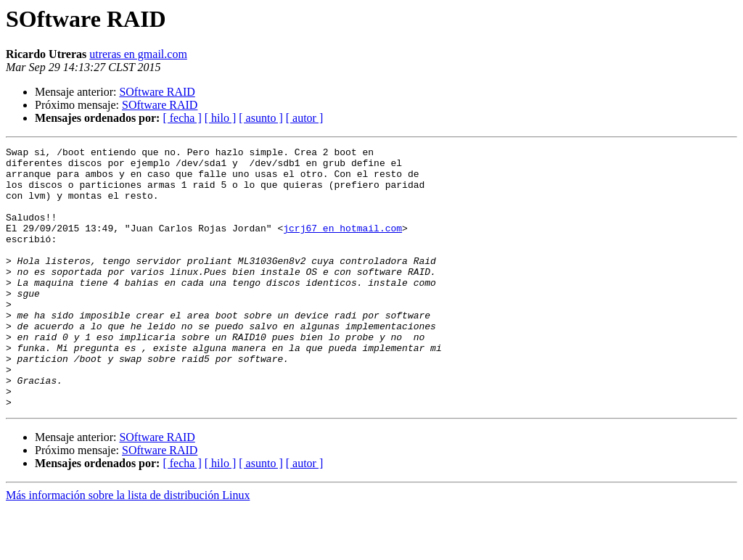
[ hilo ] (221, 118)
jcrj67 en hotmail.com (342, 245)
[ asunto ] (260, 118)
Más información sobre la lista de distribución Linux (128, 547)
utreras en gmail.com (138, 54)
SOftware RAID (157, 92)
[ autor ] (305, 118)
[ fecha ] (182, 118)
